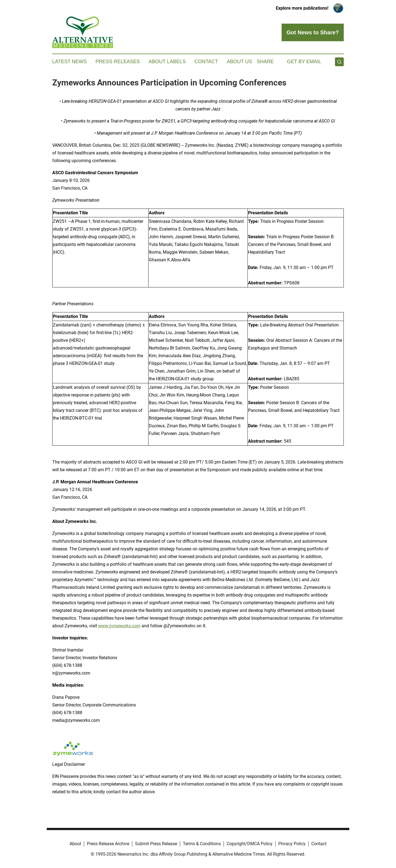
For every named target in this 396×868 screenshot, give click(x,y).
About (75, 844)
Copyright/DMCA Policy (250, 844)
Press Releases (118, 62)
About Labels (167, 62)
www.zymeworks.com (119, 626)
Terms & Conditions (202, 844)
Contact (206, 62)
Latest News (69, 62)
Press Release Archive (108, 844)
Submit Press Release (156, 844)
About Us (240, 62)
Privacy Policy (292, 844)
